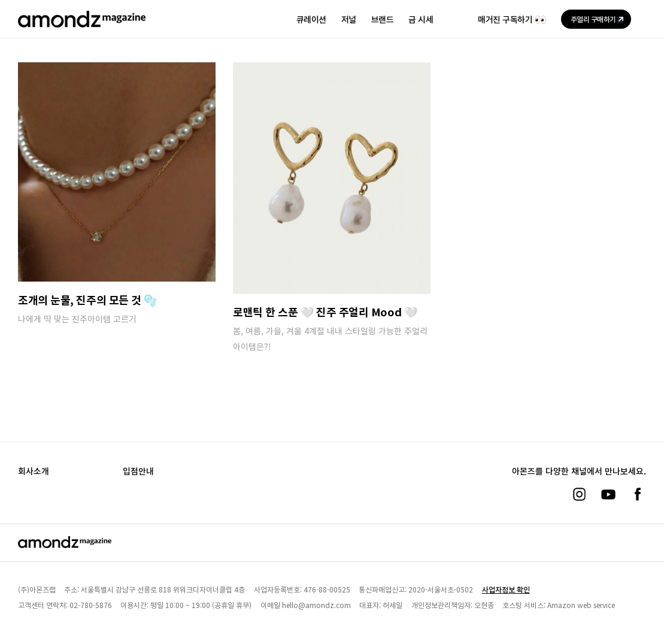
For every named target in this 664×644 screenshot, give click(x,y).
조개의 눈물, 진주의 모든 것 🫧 (87, 300)
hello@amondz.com (316, 605)
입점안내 (138, 471)
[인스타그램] (579, 494)
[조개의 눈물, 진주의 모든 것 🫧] (117, 172)
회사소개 (34, 471)
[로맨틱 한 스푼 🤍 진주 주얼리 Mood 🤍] (332, 178)
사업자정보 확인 (506, 589)
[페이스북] (638, 494)
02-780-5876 (91, 605)
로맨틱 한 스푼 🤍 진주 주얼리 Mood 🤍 (325, 312)
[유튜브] (608, 494)
